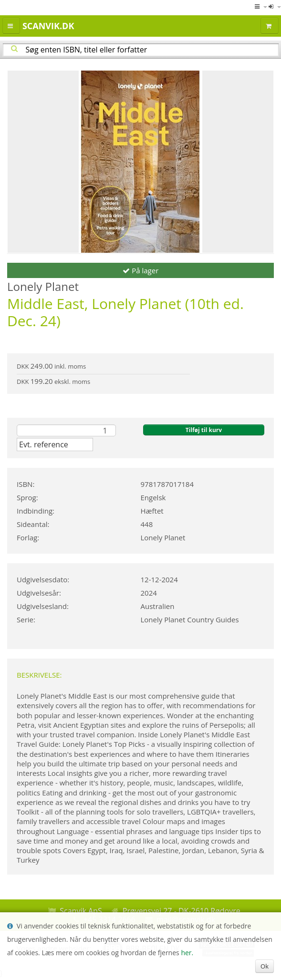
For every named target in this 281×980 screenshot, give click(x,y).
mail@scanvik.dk (186, 919)
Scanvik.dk (48, 26)
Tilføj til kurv (204, 430)
